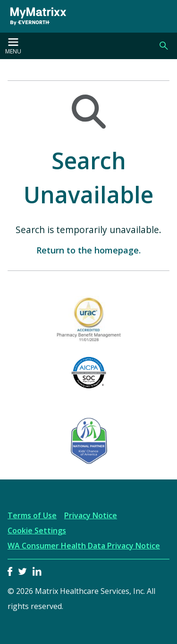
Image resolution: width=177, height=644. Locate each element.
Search (164, 46)
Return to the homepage (88, 250)
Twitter (22, 571)
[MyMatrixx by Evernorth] (35, 16)
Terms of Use (32, 515)
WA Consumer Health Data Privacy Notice (84, 546)
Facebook (10, 571)
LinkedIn (37, 571)
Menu (13, 47)
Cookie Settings (37, 531)
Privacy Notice (91, 515)
